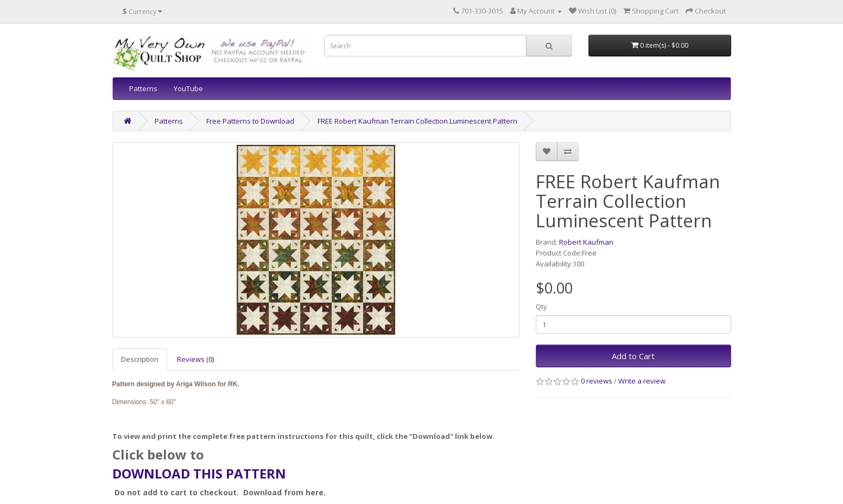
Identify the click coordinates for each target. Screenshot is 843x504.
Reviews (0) (195, 359)
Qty (541, 307)
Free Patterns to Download (250, 121)
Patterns (143, 88)
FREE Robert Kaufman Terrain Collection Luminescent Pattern (417, 121)
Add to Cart (633, 356)
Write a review (642, 381)
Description (140, 359)
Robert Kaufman (586, 242)
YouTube (188, 88)
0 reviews (597, 381)
